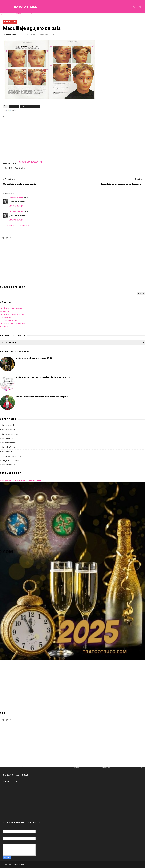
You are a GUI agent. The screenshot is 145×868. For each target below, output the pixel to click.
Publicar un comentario (18, 225)
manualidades (8, 465)
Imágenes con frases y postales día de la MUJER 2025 (44, 377)
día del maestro (9, 443)
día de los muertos (10, 434)
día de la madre (9, 425)
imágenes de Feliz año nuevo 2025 (34, 358)
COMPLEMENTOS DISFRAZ (13, 323)
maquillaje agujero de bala (30, 106)
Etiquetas (4, 327)
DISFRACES (5, 318)
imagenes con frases (11, 460)
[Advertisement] (73, 139)
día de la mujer (8, 430)
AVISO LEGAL (6, 311)
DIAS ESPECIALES (9, 321)
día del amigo (8, 438)
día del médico (8, 447)
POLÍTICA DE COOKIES (11, 309)
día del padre (8, 452)
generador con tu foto (11, 456)
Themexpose (18, 864)
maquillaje (10, 22)
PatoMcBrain (16, 198)
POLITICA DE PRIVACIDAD (13, 314)
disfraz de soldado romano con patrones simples (42, 397)
